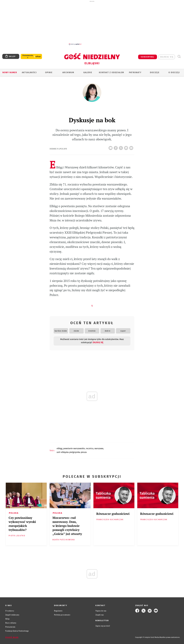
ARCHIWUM (68, 72)
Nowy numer (10, 72)
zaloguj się (167, 57)
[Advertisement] (92, 23)
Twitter (121, 147)
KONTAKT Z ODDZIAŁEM (111, 72)
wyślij (132, 147)
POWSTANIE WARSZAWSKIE (74, 449)
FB (116, 147)
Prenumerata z (28, 56)
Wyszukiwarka (179, 57)
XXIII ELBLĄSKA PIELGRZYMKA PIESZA (72, 452)
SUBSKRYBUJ (147, 57)
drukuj (127, 147)
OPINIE (49, 72)
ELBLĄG (59, 449)
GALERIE (88, 72)
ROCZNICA (90, 449)
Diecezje (155, 72)
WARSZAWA (99, 449)
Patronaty (135, 72)
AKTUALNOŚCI (29, 72)
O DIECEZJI (174, 72)
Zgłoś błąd (12, 637)
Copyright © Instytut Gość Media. (147, 637)
